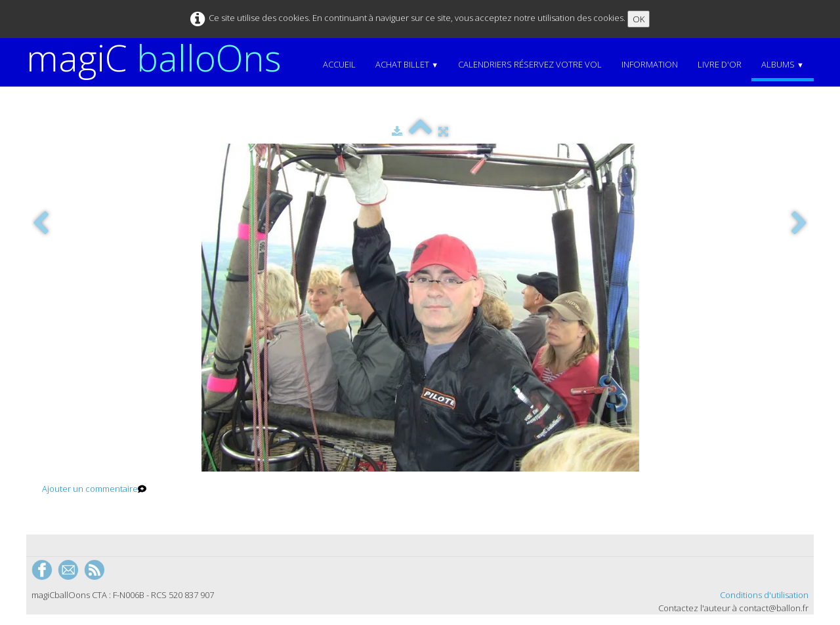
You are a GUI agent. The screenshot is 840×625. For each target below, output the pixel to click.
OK (639, 19)
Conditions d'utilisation (764, 595)
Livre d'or (720, 64)
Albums (783, 64)
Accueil (339, 64)
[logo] (159, 58)
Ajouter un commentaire (90, 489)
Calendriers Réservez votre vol (530, 64)
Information (650, 64)
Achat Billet (407, 64)
